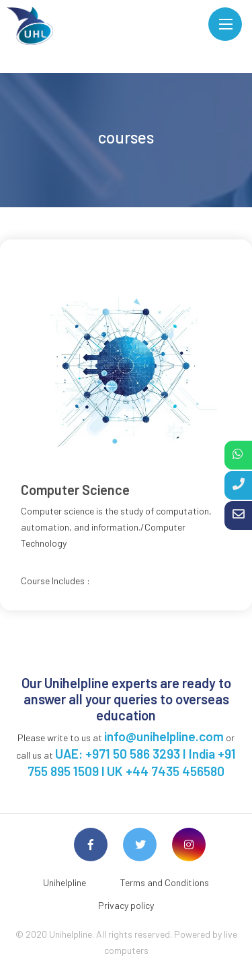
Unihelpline (65, 882)
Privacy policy (126, 905)
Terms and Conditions (165, 882)
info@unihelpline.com (164, 736)
